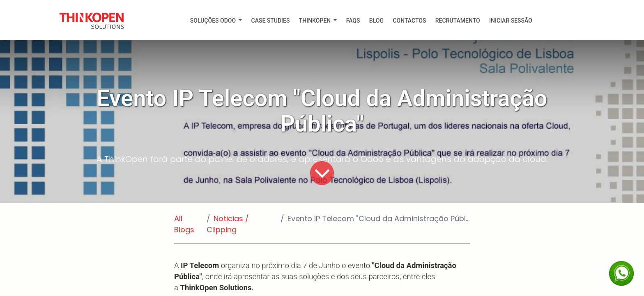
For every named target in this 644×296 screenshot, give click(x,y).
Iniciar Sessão (511, 21)
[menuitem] (216, 21)
